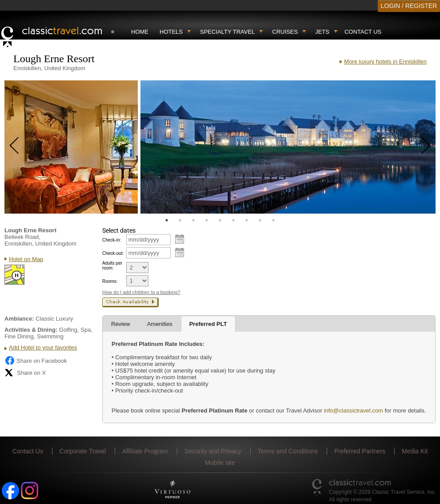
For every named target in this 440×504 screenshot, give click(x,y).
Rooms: (110, 281)
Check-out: (113, 253)
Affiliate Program (145, 451)
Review (121, 324)
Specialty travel (227, 32)
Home (140, 32)
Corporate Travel (83, 451)
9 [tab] (273, 220)
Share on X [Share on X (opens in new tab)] (25, 373)
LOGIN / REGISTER (409, 6)
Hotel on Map (26, 259)
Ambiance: (19, 319)
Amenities (160, 324)
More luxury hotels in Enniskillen (385, 62)
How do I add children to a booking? (141, 292)
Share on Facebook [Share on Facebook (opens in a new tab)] (36, 361)
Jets (322, 32)
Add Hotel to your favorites (43, 347)
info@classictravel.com (354, 411)
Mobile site (220, 463)
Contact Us (363, 32)
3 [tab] (193, 220)
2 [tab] (180, 220)
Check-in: (112, 240)
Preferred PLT (208, 324)
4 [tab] (207, 220)
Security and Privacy (213, 451)
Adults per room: (112, 266)
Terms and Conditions (288, 451)
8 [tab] (260, 220)
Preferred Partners (360, 451)
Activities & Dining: (31, 330)
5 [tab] (220, 220)
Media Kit (415, 451)
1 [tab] (167, 220)
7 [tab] (247, 220)
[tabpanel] (71, 147)
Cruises (285, 32)
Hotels (171, 32)
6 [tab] (233, 220)
